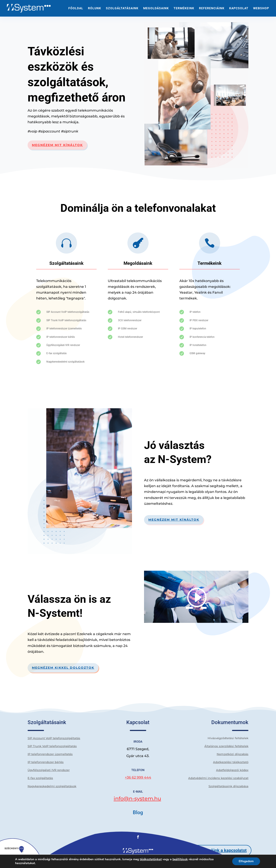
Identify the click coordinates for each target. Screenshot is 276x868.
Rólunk (95, 8)
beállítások (180, 859)
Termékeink (184, 8)
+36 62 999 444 (138, 777)
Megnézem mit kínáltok (57, 145)
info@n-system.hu (137, 799)
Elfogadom (246, 861)
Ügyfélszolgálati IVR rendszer (49, 770)
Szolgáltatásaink (122, 8)
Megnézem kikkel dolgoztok (63, 668)
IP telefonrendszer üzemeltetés (50, 754)
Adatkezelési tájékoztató (231, 762)
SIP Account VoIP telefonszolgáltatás (54, 738)
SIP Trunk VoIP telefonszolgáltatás (52, 746)
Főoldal (76, 8)
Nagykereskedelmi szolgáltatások (52, 786)
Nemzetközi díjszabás (233, 754)
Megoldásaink (156, 8)
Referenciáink (212, 8)
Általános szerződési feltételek (226, 746)
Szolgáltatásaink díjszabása (228, 786)
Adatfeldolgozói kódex (232, 770)
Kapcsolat (239, 8)
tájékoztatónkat (151, 859)
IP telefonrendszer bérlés (46, 762)
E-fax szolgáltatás (40, 778)
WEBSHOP (261, 8)
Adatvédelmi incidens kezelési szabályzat (218, 778)
